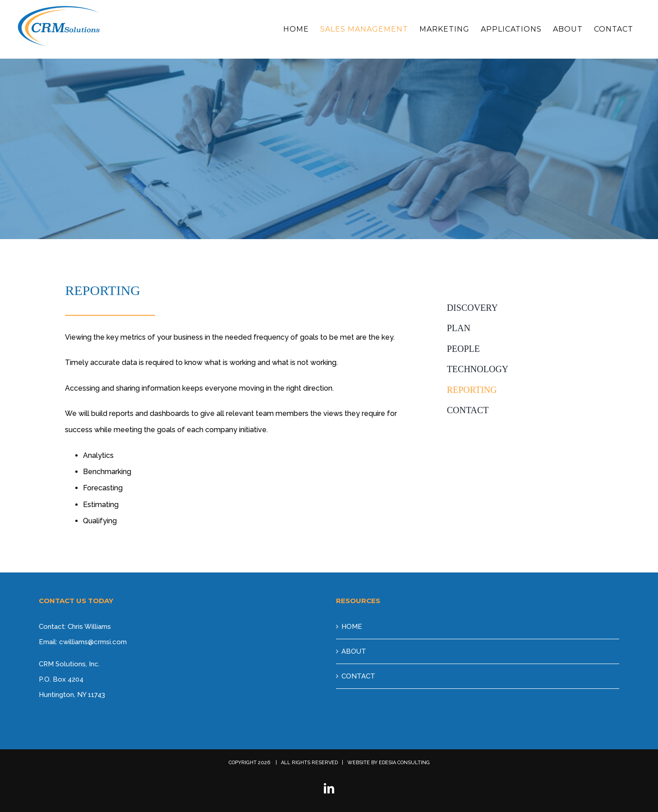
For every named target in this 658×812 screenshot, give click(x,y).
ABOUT (354, 651)
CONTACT (358, 676)
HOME (352, 627)
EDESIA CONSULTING (404, 763)
